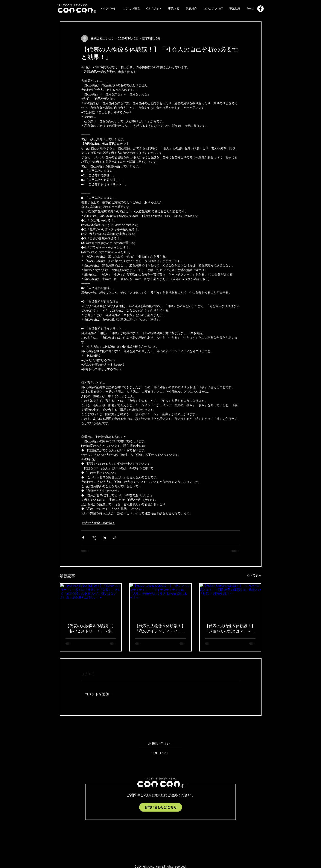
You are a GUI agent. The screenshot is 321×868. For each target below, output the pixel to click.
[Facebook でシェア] (83, 538)
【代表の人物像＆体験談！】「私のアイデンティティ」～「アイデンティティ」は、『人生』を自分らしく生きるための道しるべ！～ (160, 629)
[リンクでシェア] (115, 538)
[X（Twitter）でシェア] (94, 538)
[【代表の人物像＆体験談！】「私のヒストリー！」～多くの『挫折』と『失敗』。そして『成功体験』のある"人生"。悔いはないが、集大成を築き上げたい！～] (91, 601)
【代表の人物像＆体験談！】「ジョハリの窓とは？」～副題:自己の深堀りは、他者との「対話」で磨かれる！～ (230, 629)
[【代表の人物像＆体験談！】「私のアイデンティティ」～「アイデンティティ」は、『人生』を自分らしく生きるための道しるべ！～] (160, 601)
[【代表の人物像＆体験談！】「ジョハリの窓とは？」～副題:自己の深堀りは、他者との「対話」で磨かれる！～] (230, 601)
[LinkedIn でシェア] (104, 538)
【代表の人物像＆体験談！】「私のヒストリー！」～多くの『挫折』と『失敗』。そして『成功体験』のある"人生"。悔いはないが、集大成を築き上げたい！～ (91, 629)
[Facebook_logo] (260, 9)
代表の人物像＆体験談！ (99, 523)
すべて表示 (254, 575)
